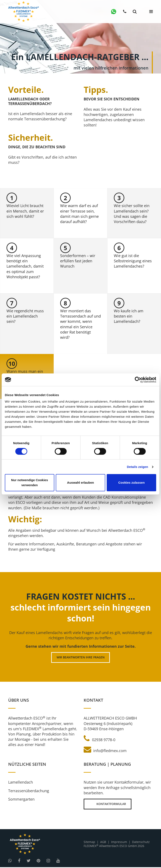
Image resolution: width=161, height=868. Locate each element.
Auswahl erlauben (80, 483)
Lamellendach (21, 783)
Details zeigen (137, 467)
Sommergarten (21, 800)
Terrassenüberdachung (29, 791)
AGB (103, 843)
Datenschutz (141, 843)
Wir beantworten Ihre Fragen (81, 658)
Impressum (119, 843)
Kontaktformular (108, 805)
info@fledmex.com (105, 751)
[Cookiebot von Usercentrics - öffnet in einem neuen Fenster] (138, 380)
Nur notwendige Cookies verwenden (30, 483)
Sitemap (89, 843)
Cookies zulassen (131, 483)
